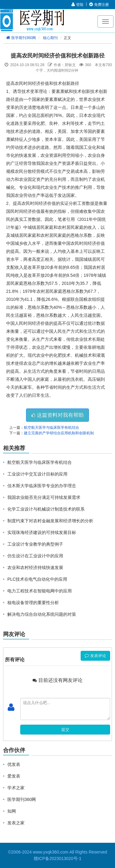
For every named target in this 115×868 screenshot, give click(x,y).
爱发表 (14, 776)
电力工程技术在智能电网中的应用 (40, 591)
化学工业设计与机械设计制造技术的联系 (46, 509)
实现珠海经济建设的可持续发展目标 (42, 532)
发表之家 (16, 823)
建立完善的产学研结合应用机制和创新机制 (59, 433)
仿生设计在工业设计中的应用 (35, 556)
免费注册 (99, 5)
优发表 (14, 764)
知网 (12, 811)
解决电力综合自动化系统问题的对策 (42, 614)
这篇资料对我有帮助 (58, 415)
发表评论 (95, 656)
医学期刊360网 (21, 38)
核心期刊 (50, 38)
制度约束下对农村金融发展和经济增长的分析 (50, 521)
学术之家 (16, 788)
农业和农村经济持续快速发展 (35, 567)
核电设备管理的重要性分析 (33, 603)
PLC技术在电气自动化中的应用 (37, 579)
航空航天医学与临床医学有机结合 (52, 428)
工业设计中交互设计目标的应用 (37, 474)
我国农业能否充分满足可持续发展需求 (44, 497)
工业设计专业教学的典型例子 (35, 544)
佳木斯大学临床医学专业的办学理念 (42, 486)
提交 (65, 729)
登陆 (78, 5)
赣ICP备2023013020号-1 (58, 858)
